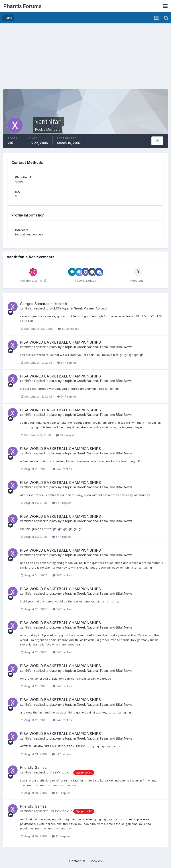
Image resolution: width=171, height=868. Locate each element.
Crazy (54, 772)
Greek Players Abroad (90, 308)
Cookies (96, 861)
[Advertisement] (55, 58)
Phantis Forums (22, 6)
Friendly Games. (34, 767)
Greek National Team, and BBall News (105, 347)
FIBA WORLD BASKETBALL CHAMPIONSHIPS (60, 342)
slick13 (54, 308)
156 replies (61, 793)
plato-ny (56, 347)
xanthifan (27, 308)
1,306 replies (69, 329)
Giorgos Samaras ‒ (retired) (44, 304)
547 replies (67, 363)
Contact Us (77, 861)
